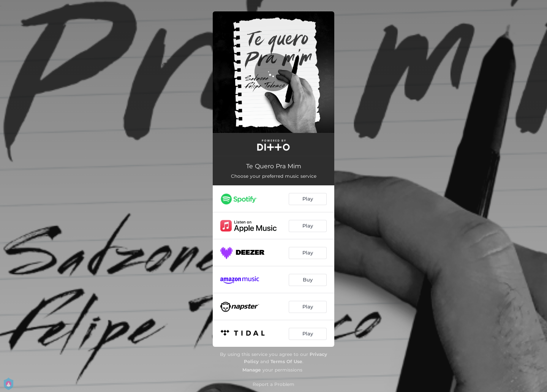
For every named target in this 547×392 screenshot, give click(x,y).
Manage (252, 370)
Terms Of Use (286, 361)
